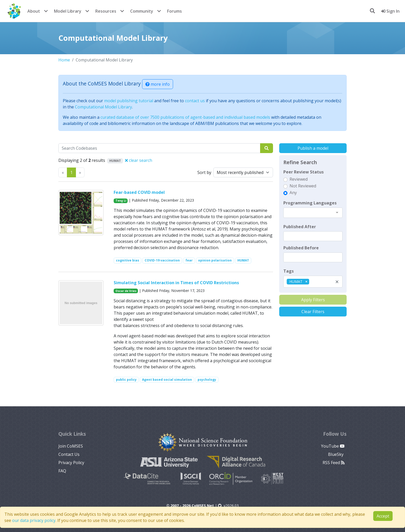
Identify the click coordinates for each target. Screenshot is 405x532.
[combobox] (313, 213)
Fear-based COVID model (139, 192)
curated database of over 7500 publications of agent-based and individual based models (185, 117)
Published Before (301, 248)
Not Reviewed (303, 186)
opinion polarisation (215, 260)
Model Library (68, 11)
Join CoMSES (71, 446)
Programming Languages (310, 203)
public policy (126, 380)
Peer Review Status (303, 172)
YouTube (333, 446)
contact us (195, 101)
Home (64, 60)
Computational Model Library (103, 107)
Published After (300, 227)
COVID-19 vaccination (162, 260)
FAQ (62, 471)
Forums (174, 11)
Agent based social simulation (167, 380)
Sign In (390, 11)
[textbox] (313, 236)
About (34, 11)
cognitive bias (128, 260)
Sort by (204, 172)
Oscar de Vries (126, 291)
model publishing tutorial (129, 101)
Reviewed (299, 179)
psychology (207, 380)
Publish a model (313, 148)
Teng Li (121, 201)
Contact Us (69, 454)
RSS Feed (334, 463)
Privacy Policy (71, 463)
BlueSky (336, 454)
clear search (139, 160)
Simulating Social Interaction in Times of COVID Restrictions (176, 283)
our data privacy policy (34, 520)
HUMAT (243, 260)
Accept (383, 516)
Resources (106, 11)
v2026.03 (228, 506)
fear (189, 260)
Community (142, 11)
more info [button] (158, 84)
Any (293, 193)
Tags (289, 271)
